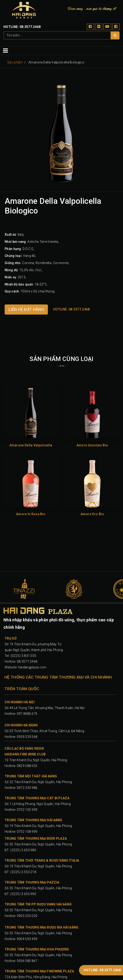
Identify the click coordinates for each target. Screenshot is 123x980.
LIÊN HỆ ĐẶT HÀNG (26, 310)
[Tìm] (115, 35)
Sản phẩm (15, 62)
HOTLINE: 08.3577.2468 (102, 970)
